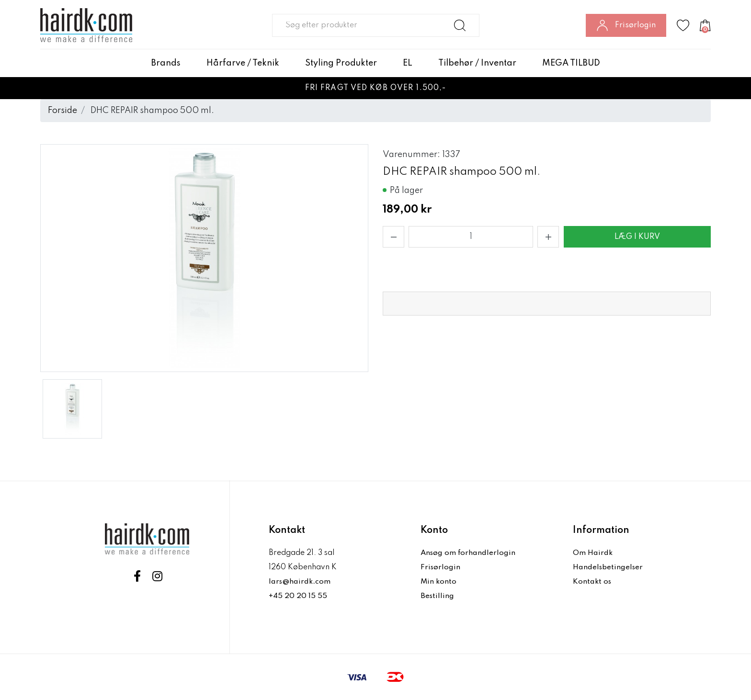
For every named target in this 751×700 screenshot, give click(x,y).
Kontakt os (592, 582)
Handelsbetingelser (609, 567)
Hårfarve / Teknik (243, 63)
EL (408, 63)
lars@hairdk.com (300, 582)
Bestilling (438, 596)
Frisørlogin (441, 567)
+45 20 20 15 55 (298, 596)
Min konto (439, 582)
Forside (63, 111)
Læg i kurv (637, 237)
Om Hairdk (593, 553)
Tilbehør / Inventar (477, 63)
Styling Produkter (341, 63)
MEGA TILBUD (571, 63)
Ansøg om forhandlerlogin (469, 553)
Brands (166, 63)
